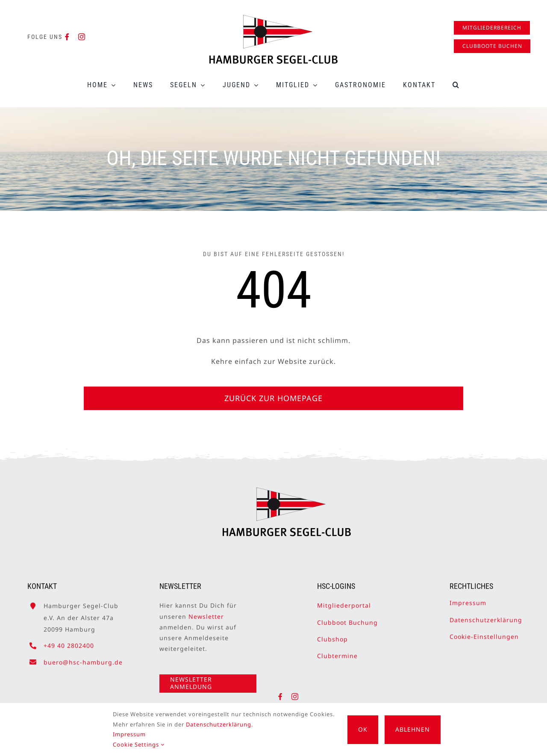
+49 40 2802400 (69, 641)
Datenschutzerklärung (486, 616)
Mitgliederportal (344, 601)
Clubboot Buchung (347, 618)
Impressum (468, 598)
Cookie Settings (139, 744)
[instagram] (82, 37)
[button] (456, 85)
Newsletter (206, 612)
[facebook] (67, 37)
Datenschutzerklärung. (219, 724)
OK (363, 729)
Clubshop (332, 635)
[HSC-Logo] (273, 18)
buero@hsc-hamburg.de (83, 657)
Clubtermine (337, 651)
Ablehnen (413, 729)
